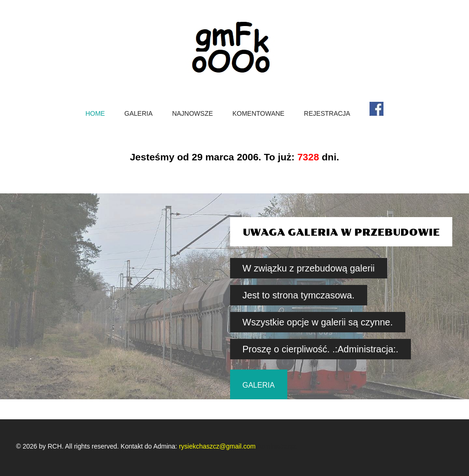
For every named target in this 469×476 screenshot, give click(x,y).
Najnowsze (192, 114)
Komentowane (258, 114)
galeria (259, 385)
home (95, 114)
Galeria (139, 114)
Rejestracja (327, 114)
